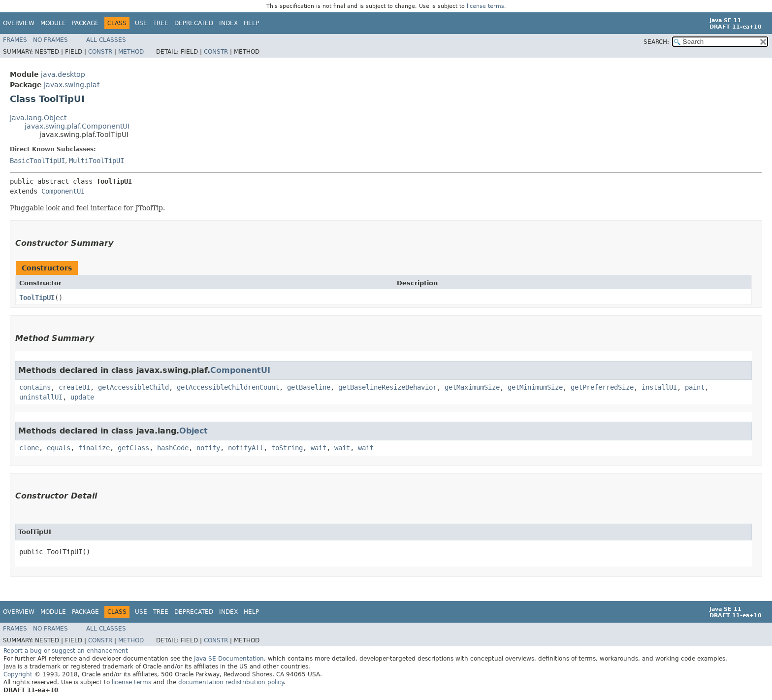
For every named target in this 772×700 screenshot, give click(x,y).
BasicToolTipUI (37, 161)
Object (193, 431)
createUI (74, 387)
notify (208, 448)
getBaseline (309, 387)
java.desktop (63, 74)
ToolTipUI (37, 298)
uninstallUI (41, 397)
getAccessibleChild (133, 387)
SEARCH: (656, 42)
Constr (100, 52)
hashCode (173, 448)
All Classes (106, 40)
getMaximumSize (472, 387)
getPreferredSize (602, 387)
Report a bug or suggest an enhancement (66, 651)
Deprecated (194, 23)
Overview (19, 23)
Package (85, 23)
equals (59, 448)
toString (287, 448)
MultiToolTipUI (96, 161)
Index (228, 23)
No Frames (50, 40)
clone (29, 448)
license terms (485, 6)
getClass (133, 448)
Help (251, 23)
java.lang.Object (38, 118)
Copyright (18, 674)
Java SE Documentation (229, 659)
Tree (161, 23)
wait (319, 448)
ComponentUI (63, 191)
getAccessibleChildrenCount (228, 387)
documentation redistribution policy (231, 682)
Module (53, 23)
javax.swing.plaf (72, 85)
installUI (659, 387)
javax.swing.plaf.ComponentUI (77, 126)
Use (141, 23)
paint (695, 387)
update (82, 397)
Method (131, 52)
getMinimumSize (535, 387)
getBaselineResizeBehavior (387, 387)
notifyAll (246, 448)
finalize (94, 448)
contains (35, 387)
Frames (15, 40)
